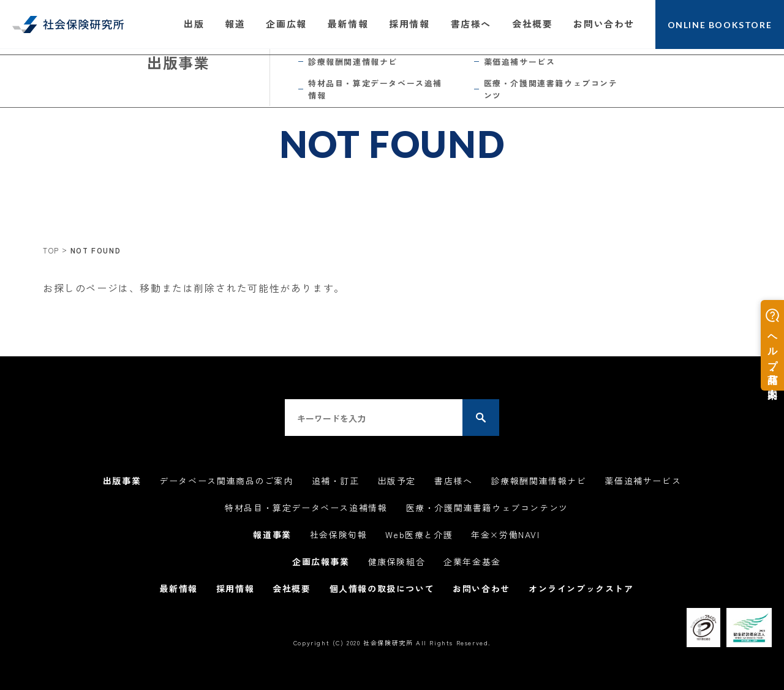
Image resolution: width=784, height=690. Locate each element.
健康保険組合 (397, 561)
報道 (235, 24)
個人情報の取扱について (382, 588)
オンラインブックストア (581, 588)
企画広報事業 (321, 561)
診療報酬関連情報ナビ (538, 481)
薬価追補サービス (643, 481)
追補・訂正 (336, 481)
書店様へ (471, 24)
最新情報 (348, 24)
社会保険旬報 (339, 534)
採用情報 (409, 24)
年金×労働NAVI (505, 534)
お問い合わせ (604, 24)
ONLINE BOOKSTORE (720, 25)
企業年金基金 (472, 561)
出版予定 (397, 481)
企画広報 (286, 24)
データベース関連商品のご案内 (226, 481)
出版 (194, 24)
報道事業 (272, 534)
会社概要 (532, 24)
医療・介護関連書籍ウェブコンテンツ (487, 508)
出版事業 (122, 481)
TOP (51, 250)
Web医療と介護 (419, 534)
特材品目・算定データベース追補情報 (306, 508)
